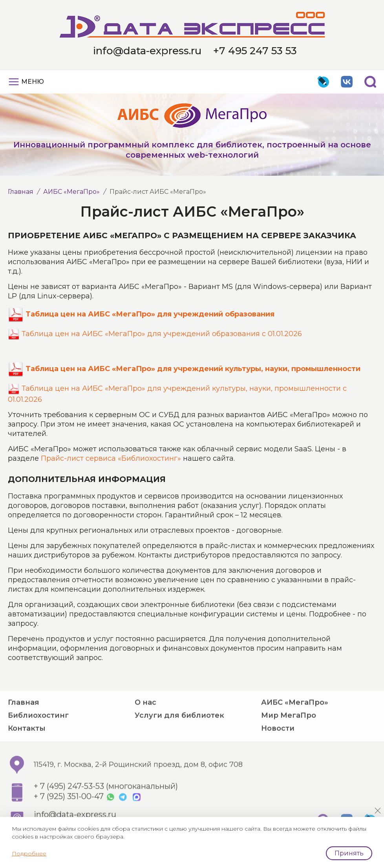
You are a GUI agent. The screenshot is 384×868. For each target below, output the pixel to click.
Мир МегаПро (289, 739)
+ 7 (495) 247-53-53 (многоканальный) (106, 811)
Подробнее (29, 853)
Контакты (27, 752)
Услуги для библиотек (179, 739)
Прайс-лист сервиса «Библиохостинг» (111, 458)
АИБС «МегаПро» (71, 192)
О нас (145, 726)
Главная (21, 192)
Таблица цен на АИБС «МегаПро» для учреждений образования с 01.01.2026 (162, 334)
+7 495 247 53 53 (255, 51)
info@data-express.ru (147, 51)
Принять (349, 853)
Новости (278, 752)
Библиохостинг (38, 739)
